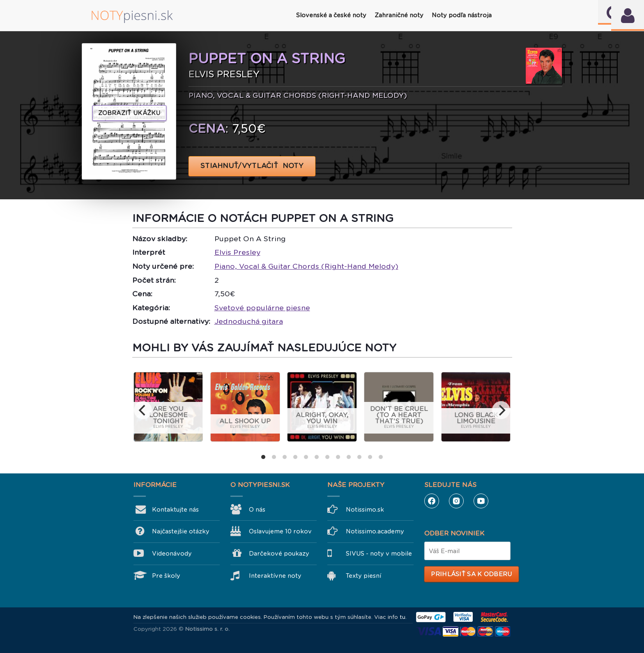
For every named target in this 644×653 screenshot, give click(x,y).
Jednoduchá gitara (249, 321)
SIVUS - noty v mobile (379, 554)
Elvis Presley (237, 252)
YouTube (481, 501)
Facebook (432, 501)
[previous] (143, 410)
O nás (257, 510)
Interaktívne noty (275, 576)
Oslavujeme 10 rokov (280, 531)
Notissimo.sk (365, 510)
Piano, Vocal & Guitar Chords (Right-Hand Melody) (306, 266)
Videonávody (172, 554)
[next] (501, 410)
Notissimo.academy (375, 531)
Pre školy (166, 576)
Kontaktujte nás (175, 510)
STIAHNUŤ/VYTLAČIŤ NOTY (252, 166)
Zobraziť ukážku (129, 113)
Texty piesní (363, 576)
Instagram (456, 501)
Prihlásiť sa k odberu (471, 574)
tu (402, 617)
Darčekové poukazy (279, 554)
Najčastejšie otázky (181, 531)
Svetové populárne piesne (262, 308)
